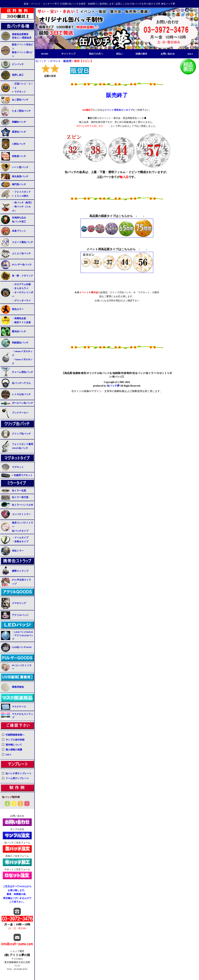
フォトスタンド (23, 192)
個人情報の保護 (14, 750)
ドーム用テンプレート (17, 778)
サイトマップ (68, 54)
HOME (45, 54)
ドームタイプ (21, 538)
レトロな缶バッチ (21, 394)
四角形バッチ (19, 156)
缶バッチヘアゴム (21, 383)
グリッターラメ (23, 301)
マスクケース (19, 707)
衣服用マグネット (23, 475)
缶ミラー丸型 (19, 491)
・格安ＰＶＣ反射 (21, 322)
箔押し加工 (18, 75)
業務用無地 (18, 687)
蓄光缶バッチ (19, 331)
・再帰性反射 (19, 318)
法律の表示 (141, 54)
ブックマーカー (20, 413)
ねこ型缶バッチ (20, 100)
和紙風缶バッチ (20, 343)
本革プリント (19, 231)
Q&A (190, 54)
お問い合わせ (168, 54)
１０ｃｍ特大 (21, 196)
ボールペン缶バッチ (23, 403)
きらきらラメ (21, 288)
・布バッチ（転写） (23, 203)
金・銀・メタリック (23, 276)
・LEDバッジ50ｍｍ (23, 632)
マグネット (18, 467)
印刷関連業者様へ (15, 735)
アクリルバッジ (20, 615)
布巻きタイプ (21, 541)
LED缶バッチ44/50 (22, 647)
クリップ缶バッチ (21, 434)
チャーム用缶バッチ (23, 372)
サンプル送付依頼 (15, 740)
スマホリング (19, 603)
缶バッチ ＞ (43, 61)
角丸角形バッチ (20, 176)
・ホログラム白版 (21, 284)
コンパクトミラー (21, 514)
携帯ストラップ (20, 571)
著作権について (14, 745)
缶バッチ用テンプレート (19, 773)
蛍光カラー (18, 309)
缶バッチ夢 (113, 386)
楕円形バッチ (19, 184)
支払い (119, 54)
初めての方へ (96, 54)
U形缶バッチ (19, 144)
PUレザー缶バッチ (22, 265)
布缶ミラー (18, 551)
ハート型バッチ (20, 167)
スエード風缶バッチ (23, 242)
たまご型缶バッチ (21, 111)
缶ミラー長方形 (20, 497)
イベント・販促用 (61, 61)
